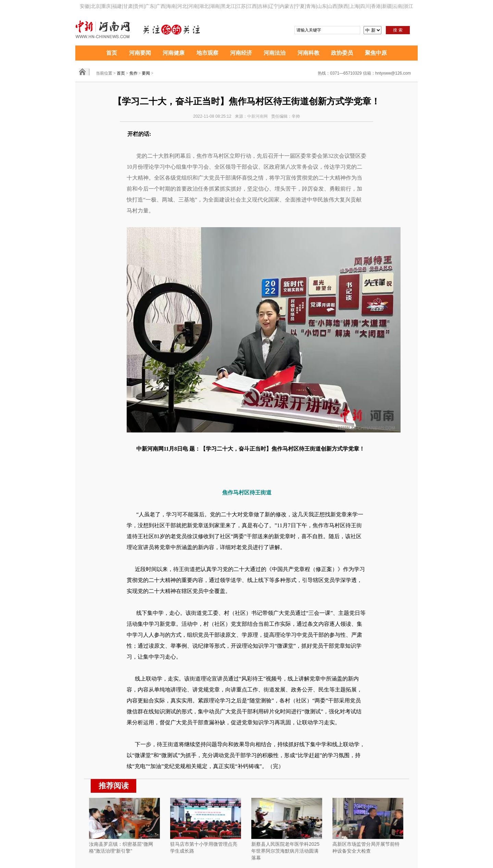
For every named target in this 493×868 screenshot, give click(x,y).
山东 (322, 6)
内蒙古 (287, 6)
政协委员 (342, 53)
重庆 (106, 6)
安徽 (85, 6)
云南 (397, 6)
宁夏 (300, 6)
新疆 (387, 6)
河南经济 (241, 53)
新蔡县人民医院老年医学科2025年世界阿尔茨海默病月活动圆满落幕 (285, 851)
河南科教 (308, 53)
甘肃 (128, 6)
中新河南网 (257, 116)
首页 (112, 53)
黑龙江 (228, 6)
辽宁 (274, 6)
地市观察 (207, 53)
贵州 (139, 6)
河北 (182, 6)
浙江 (408, 6)
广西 (161, 6)
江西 (252, 6)
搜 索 (398, 30)
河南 (193, 6)
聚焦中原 (376, 53)
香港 (376, 6)
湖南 (215, 6)
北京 (96, 6)
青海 (311, 6)
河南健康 (174, 53)
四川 (365, 6)
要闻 (146, 73)
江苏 (241, 6)
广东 (150, 6)
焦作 (134, 73)
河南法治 (275, 53)
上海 (354, 6)
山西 (332, 6)
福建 (117, 6)
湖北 (204, 6)
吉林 (263, 6)
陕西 (343, 6)
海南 (171, 6)
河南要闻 (140, 53)
